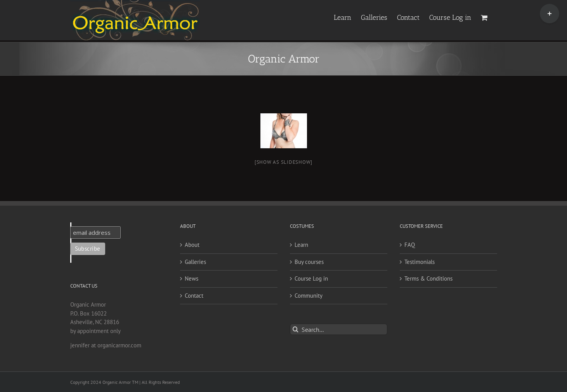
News (192, 278)
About (192, 245)
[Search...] (339, 329)
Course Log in (311, 278)
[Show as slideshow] (283, 162)
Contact (194, 296)
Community (309, 296)
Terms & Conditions (428, 278)
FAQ (410, 245)
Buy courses (309, 262)
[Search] (296, 329)
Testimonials (420, 262)
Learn (301, 245)
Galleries (195, 262)
